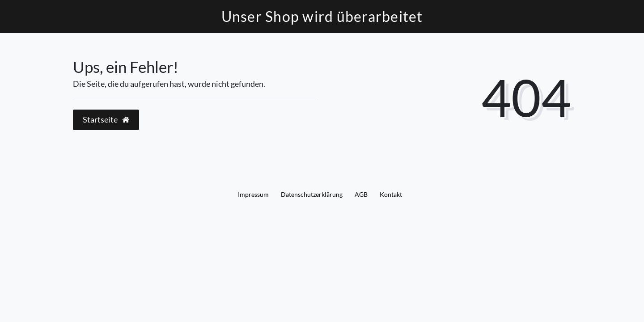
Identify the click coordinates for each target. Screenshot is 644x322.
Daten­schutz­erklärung (312, 194)
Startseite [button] (106, 120)
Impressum (253, 194)
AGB (361, 194)
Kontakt (391, 194)
